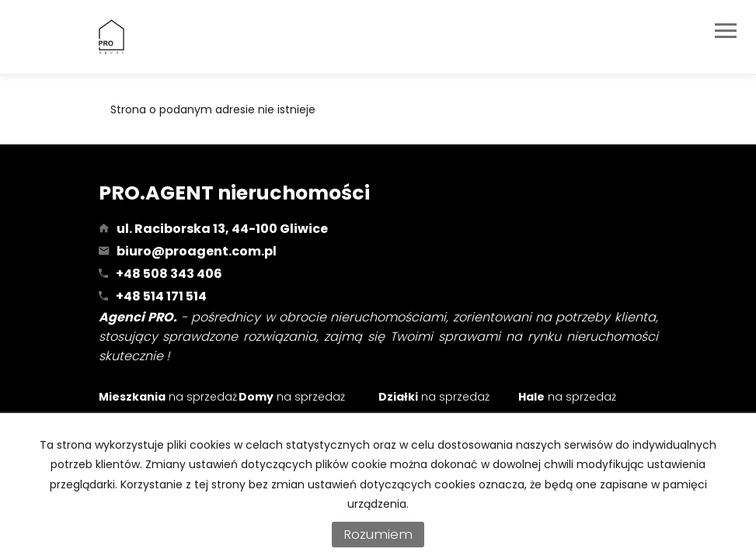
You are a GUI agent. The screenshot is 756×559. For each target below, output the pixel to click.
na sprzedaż (168, 397)
